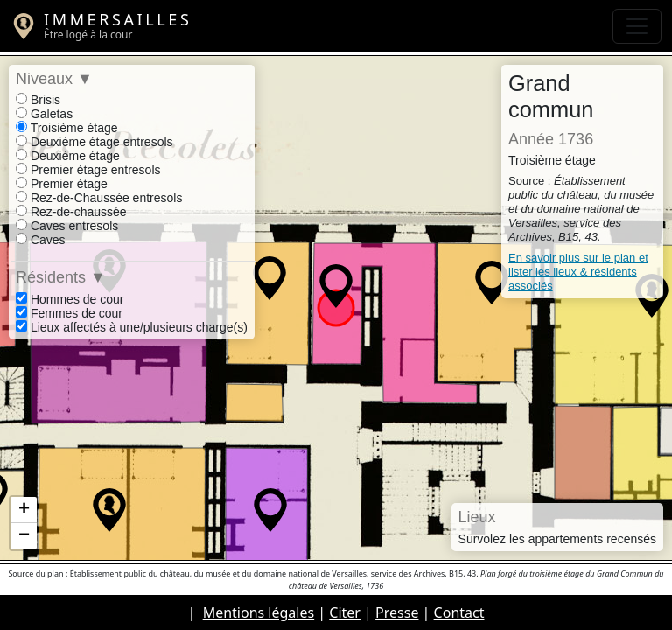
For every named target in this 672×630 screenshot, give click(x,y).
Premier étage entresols (88, 170)
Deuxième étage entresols (94, 142)
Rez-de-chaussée (71, 212)
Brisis (38, 100)
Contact (459, 612)
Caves (41, 240)
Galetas (44, 114)
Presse (397, 612)
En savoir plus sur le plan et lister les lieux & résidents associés (578, 272)
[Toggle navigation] (637, 26)
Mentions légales (259, 612)
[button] (109, 510)
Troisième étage (67, 128)
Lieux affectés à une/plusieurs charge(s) (132, 327)
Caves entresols (67, 226)
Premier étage (62, 184)
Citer (345, 612)
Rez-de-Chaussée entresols (99, 198)
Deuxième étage (68, 156)
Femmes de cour (69, 313)
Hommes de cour (70, 299)
